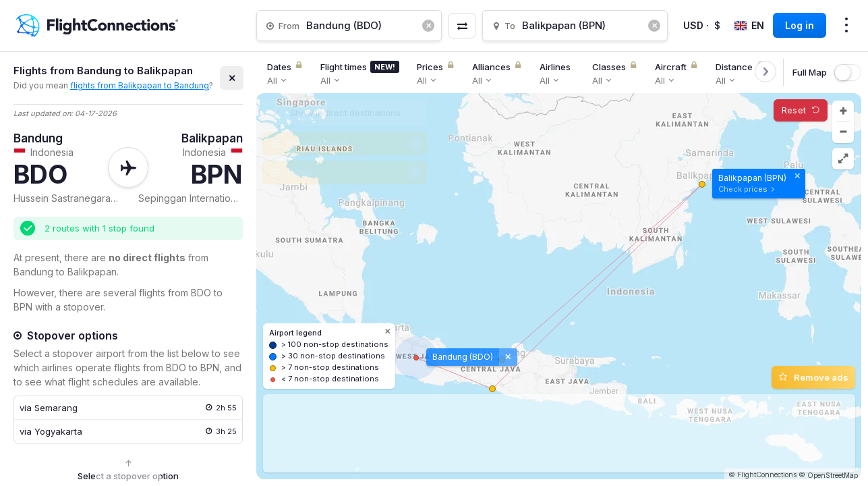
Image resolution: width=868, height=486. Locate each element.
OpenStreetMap (833, 475)
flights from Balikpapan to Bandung (140, 85)
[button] (843, 111)
